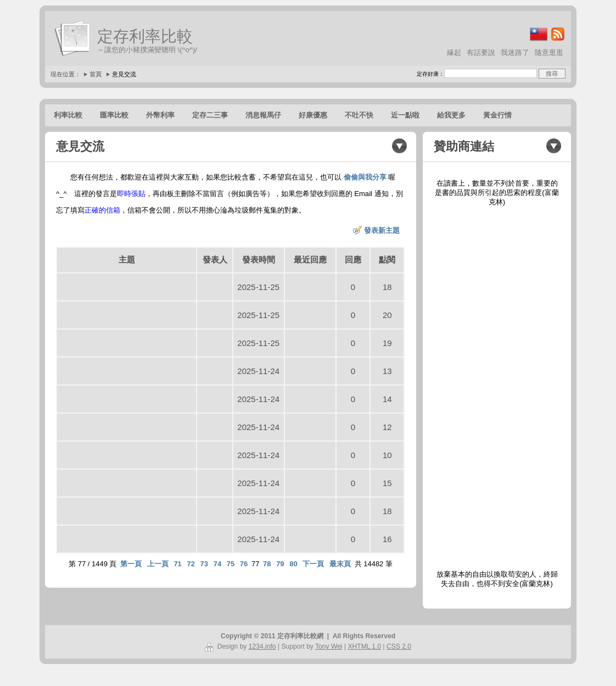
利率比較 (68, 115)
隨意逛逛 (549, 52)
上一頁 (158, 564)
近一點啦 (405, 115)
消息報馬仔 (263, 115)
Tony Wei (329, 646)
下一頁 (313, 564)
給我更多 (451, 115)
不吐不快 (359, 115)
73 (204, 564)
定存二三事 (210, 115)
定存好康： (430, 74)
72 (191, 564)
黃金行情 (497, 115)
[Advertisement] (497, 388)
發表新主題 (382, 230)
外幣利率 (160, 115)
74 (217, 564)
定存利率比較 (145, 36)
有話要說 (481, 52)
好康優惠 (313, 115)
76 (244, 564)
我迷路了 (515, 52)
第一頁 (131, 564)
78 (267, 564)
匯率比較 (114, 115)
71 (177, 564)
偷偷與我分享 (365, 177)
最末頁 (340, 564)
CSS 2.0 (399, 646)
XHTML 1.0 (364, 646)
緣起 (454, 52)
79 (280, 564)
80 (293, 564)
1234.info (262, 646)
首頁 (96, 74)
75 (231, 564)
